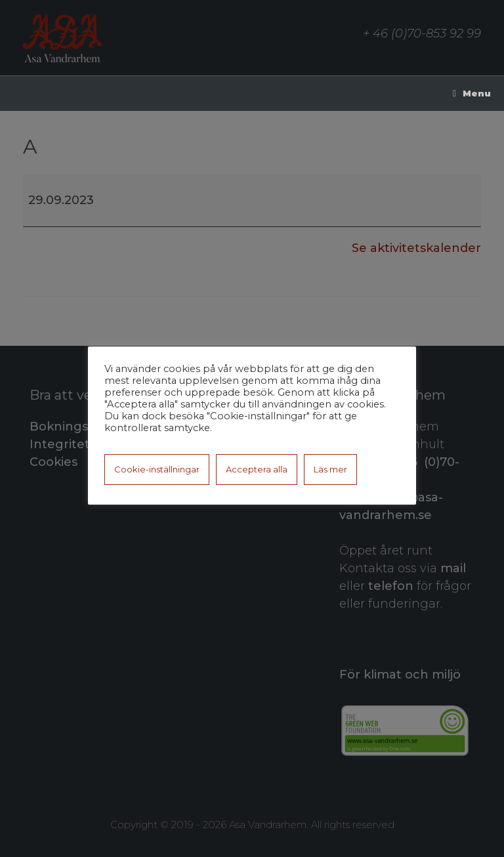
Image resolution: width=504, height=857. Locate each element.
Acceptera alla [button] (257, 469)
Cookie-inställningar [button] (157, 469)
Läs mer (330, 469)
